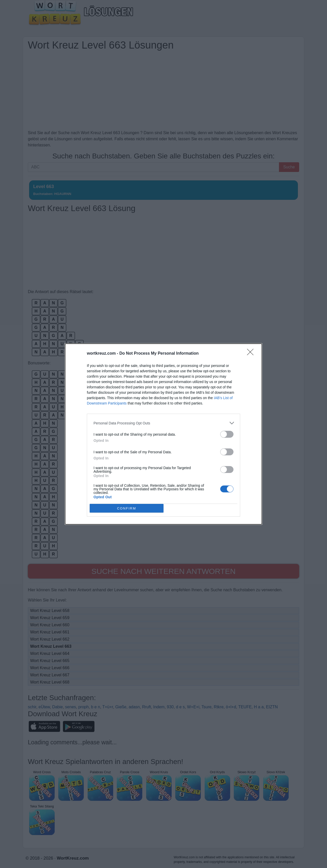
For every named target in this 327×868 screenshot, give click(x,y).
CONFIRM (127, 508)
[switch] (227, 434)
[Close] (252, 354)
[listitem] (163, 423)
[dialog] (163, 434)
